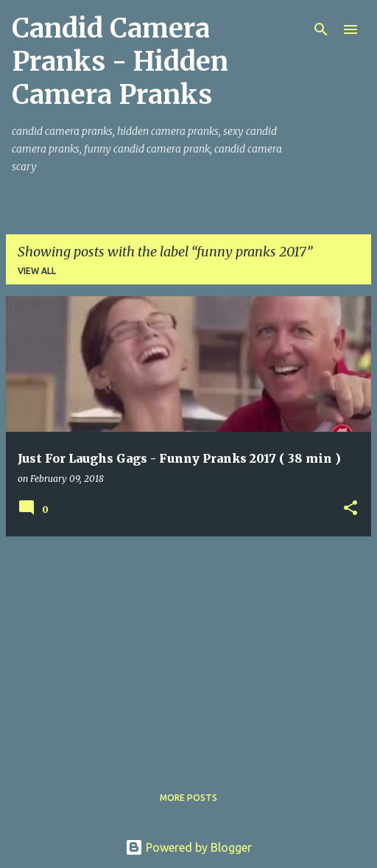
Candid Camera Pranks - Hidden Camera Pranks (120, 62)
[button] (350, 509)
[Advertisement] (188, 651)
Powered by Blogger (188, 847)
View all (37, 271)
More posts (188, 798)
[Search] (321, 29)
